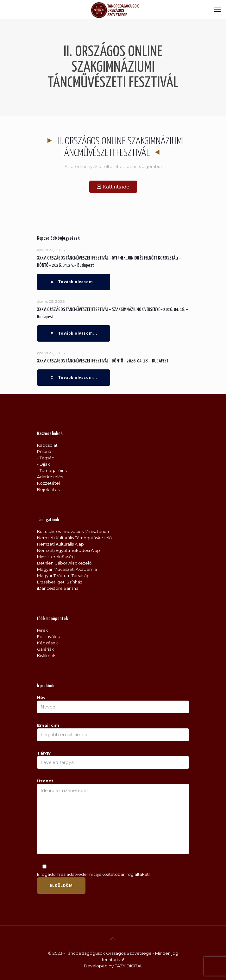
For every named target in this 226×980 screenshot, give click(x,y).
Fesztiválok (49, 636)
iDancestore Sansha (58, 588)
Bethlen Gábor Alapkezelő (64, 563)
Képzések (47, 643)
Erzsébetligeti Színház (60, 582)
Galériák (46, 649)
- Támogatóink (52, 470)
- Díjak (44, 464)
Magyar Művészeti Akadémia (67, 569)
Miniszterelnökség (56, 557)
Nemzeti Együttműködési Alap (69, 550)
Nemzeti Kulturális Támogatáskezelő (74, 538)
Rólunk (44, 451)
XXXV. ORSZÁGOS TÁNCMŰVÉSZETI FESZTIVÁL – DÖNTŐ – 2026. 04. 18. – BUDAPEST (103, 361)
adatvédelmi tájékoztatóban (96, 874)
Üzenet (113, 816)
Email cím (113, 732)
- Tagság (46, 458)
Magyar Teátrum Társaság (63, 576)
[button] (113, 187)
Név (113, 704)
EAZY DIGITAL (129, 966)
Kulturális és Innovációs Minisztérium (74, 531)
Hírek (43, 630)
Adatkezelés (50, 477)
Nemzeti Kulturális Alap (60, 544)
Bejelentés (48, 489)
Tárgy (113, 760)
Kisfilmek (46, 655)
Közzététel (48, 483)
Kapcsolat (47, 445)
